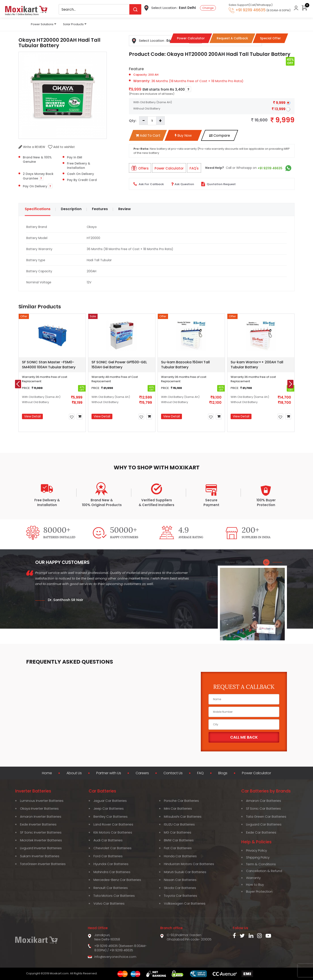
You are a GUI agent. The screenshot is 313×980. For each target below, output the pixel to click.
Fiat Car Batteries (178, 848)
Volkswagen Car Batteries (185, 903)
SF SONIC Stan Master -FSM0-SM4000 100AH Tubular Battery (49, 365)
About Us (74, 773)
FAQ (200, 773)
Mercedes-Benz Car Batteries (117, 880)
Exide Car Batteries (261, 832)
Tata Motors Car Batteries (114, 896)
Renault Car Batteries (111, 888)
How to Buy (255, 884)
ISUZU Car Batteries (179, 824)
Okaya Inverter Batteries (39, 808)
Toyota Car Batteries (181, 896)
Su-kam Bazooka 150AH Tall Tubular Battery (185, 365)
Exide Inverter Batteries (38, 824)
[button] (125, 442)
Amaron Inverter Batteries (41, 816)
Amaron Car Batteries (264, 801)
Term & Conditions (261, 864)
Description (71, 209)
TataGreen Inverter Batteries (43, 864)
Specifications (38, 209)
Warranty (253, 878)
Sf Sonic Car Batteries (263, 808)
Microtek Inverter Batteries (41, 840)
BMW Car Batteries (179, 840)
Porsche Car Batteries (181, 801)
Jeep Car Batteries (109, 808)
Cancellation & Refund (264, 871)
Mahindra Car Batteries (112, 872)
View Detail (32, 416)
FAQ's (194, 168)
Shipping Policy (258, 857)
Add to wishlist (61, 147)
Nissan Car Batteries (180, 880)
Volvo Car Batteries (109, 903)
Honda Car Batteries (180, 856)
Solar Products (73, 24)
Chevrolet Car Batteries (112, 848)
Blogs (223, 773)
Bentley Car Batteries (111, 816)
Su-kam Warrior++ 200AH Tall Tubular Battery (257, 365)
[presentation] (18, 384)
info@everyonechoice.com (115, 957)
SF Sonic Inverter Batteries (41, 832)
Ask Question (183, 184)
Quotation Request (218, 184)
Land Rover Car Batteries (113, 824)
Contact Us (173, 773)
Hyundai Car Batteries (111, 864)
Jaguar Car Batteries (110, 801)
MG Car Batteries (178, 832)
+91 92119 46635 (270, 168)
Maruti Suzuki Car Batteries (185, 872)
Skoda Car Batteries (180, 888)
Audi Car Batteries (108, 840)
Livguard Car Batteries (264, 824)
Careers (142, 773)
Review (125, 209)
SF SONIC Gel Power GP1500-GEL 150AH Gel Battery (119, 365)
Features (100, 209)
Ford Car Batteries (108, 856)
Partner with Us (109, 773)
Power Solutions (42, 24)
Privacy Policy (256, 850)
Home (47, 773)
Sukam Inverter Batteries (40, 856)
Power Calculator (169, 168)
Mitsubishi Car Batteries (183, 816)
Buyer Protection (259, 891)
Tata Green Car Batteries (266, 816)
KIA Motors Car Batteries (113, 832)
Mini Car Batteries (178, 808)
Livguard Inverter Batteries (41, 848)
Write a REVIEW (32, 147)
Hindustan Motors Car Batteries (189, 864)
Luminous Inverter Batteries (42, 801)
